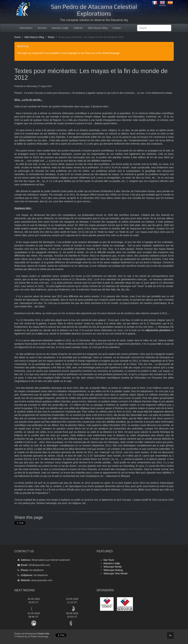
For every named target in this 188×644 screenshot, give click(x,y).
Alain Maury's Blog (98, 28)
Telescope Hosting (113, 570)
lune (40, 334)
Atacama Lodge (60, 28)
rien (159, 344)
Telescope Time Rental (115, 573)
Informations (26, 28)
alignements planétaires (158, 330)
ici (34, 500)
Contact (117, 28)
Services (42, 28)
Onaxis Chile (44, 634)
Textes (51, 37)
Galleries (78, 28)
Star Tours (109, 560)
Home (18, 37)
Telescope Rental (112, 567)
